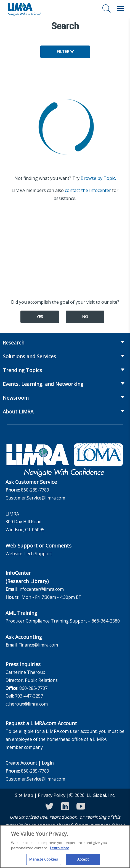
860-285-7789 (35, 490)
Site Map (24, 795)
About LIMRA (18, 412)
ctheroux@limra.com (27, 704)
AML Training (21, 613)
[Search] (107, 9)
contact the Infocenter (88, 190)
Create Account (21, 763)
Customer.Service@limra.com (35, 498)
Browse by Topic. (98, 178)
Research (14, 343)
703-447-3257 (29, 696)
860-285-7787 (33, 688)
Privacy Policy (52, 795)
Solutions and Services (29, 356)
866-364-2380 (106, 621)
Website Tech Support (29, 554)
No (85, 317)
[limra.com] (24, 9)
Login (48, 763)
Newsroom (16, 398)
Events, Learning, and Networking (43, 384)
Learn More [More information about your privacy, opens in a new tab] (60, 851)
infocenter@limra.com (41, 589)
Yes (40, 317)
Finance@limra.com (38, 645)
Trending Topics (22, 370)
